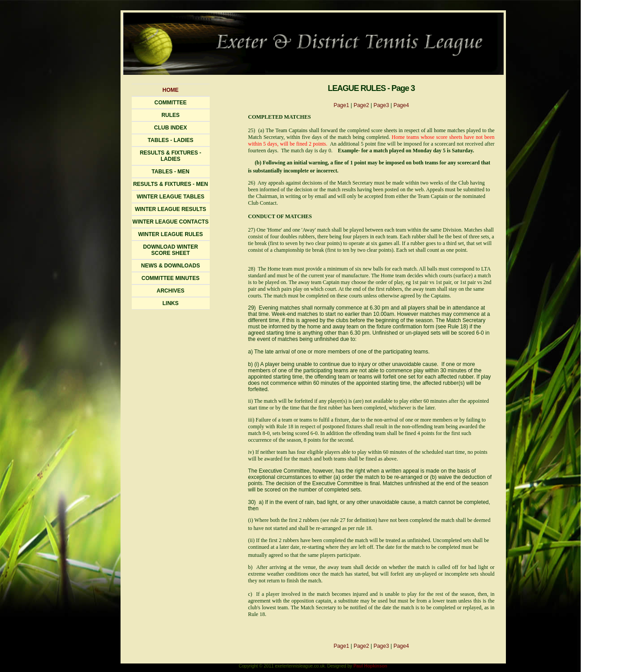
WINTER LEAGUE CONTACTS (171, 222)
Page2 (361, 105)
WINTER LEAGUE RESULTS (171, 209)
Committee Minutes (171, 278)
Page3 (381, 105)
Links (171, 303)
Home (171, 90)
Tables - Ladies (171, 140)
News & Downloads (171, 266)
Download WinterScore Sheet (171, 250)
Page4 (401, 105)
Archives (170, 291)
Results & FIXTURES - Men (171, 184)
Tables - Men (170, 172)
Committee (171, 103)
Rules (171, 115)
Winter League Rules (171, 234)
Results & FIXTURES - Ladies (171, 156)
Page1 (341, 105)
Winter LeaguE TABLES (171, 197)
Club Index (171, 128)
